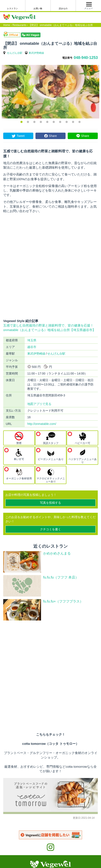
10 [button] (80, 122)
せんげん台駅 (15, 53)
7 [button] (60, 122)
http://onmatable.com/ (42, 424)
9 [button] (73, 122)
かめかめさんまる (57, 553)
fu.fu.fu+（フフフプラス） (63, 601)
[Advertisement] (50, 266)
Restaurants (19, 25)
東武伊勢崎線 (36, 53)
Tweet (21, 136)
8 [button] (67, 122)
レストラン (12, 8)
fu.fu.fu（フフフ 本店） (61, 577)
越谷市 (32, 347)
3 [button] (34, 122)
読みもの (63, 8)
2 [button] (28, 122)
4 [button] (41, 122)
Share (53, 136)
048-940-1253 (86, 58)
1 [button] (21, 122)
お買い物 (38, 8)
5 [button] (47, 122)
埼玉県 (32, 340)
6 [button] (54, 122)
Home (7, 25)
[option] (50, 92)
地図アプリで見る (39, 404)
